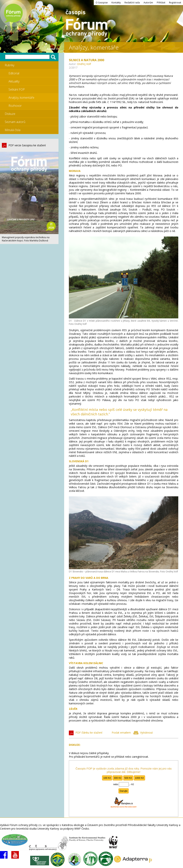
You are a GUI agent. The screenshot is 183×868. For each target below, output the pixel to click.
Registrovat (175, 3)
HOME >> (53, 49)
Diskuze (10, 114)
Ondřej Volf (84, 64)
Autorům (148, 3)
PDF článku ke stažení (89, 733)
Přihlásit (161, 3)
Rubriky (10, 65)
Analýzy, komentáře (21, 98)
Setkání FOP (17, 89)
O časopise (102, 3)
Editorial (14, 73)
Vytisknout (146, 733)
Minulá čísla (13, 130)
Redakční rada (132, 3)
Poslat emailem (121, 733)
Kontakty (116, 3)
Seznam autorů (15, 122)
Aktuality (14, 81)
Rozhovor (15, 106)
